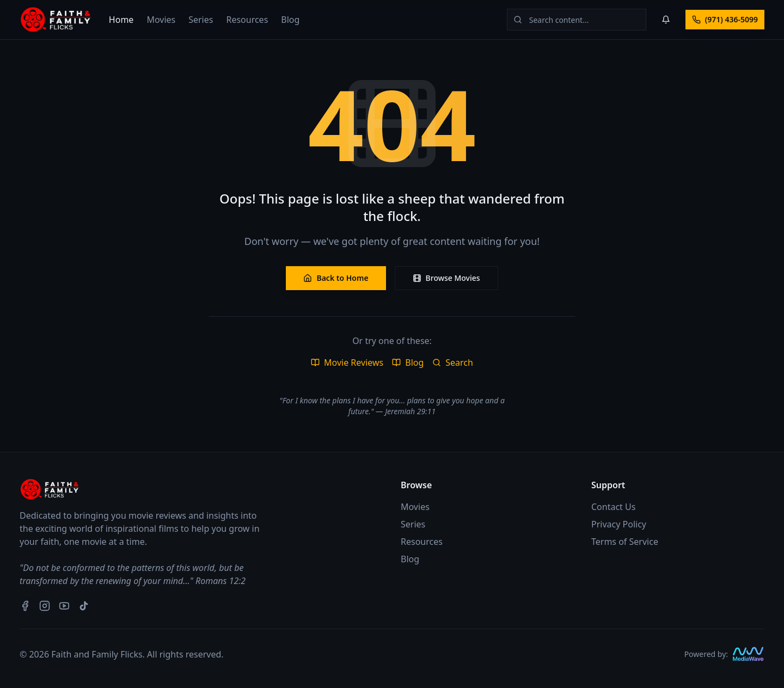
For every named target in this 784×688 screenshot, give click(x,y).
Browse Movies (446, 278)
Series (201, 20)
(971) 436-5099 (725, 19)
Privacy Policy (619, 524)
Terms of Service (625, 542)
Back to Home (336, 278)
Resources (247, 20)
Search (453, 363)
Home (121, 20)
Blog (290, 20)
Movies (161, 20)
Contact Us (613, 507)
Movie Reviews (347, 363)
